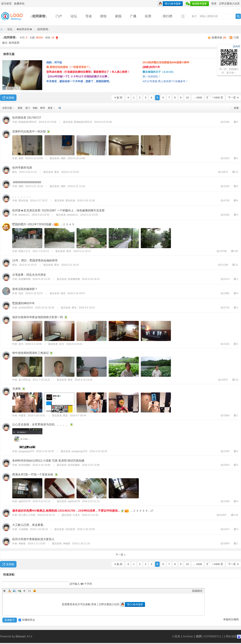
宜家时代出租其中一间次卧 (29, 131)
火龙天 (76, 515)
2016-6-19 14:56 (76, 158)
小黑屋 (176, 636)
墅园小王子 (25, 251)
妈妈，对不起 (54, 62)
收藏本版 (219, 37)
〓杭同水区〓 (24, 29)
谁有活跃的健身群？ (25, 289)
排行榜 (167, 16)
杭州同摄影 (25, 465)
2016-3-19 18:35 (98, 451)
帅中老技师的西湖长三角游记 (31, 353)
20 (235, 380)
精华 (43, 108)
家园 (118, 16)
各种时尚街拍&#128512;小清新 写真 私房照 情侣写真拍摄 (48, 461)
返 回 (119, 98)
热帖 (35, 108)
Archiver (188, 636)
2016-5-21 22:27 (82, 251)
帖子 (195, 16)
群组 (103, 16)
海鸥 (21, 158)
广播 (133, 16)
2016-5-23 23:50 (89, 215)
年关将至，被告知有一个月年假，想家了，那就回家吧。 (79, 81)
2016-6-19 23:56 (103, 122)
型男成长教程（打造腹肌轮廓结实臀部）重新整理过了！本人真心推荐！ (88, 72)
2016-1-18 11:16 (81, 544)
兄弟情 (16, 389)
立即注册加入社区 (229, 4)
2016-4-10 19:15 (84, 380)
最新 (20, 108)
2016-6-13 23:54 (70, 172)
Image (14, 591)
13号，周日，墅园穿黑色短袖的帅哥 (35, 260)
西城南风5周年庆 (28, 122)
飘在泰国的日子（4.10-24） (159, 72)
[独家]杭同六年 (151, 67)
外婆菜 (22, 416)
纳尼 (21, 293)
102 (234, 251)
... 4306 (198, 98)
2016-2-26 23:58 (86, 529)
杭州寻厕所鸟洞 (22, 168)
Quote (25, 591)
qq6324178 (25, 501)
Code (30, 591)
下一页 (232, 98)
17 (152, 511)
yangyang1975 (26, 451)
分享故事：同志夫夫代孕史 (29, 275)
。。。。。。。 (22, 196)
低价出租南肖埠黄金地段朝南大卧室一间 (38, 317)
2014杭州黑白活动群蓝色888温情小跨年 (166, 62)
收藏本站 (19, 4)
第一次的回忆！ (152, 76)
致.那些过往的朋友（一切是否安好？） (69, 67)
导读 (89, 16)
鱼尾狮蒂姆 (25, 279)
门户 (59, 16)
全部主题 (7, 108)
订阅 (236, 37)
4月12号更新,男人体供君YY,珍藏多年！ (165, 81)
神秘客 (22, 544)
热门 (28, 108)
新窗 (236, 108)
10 (187, 98)
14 (235, 172)
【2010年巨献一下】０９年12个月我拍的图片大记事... (78, 76)
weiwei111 (24, 215)
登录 (214, 4)
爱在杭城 (23, 201)
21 (235, 265)
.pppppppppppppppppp (27, 182)
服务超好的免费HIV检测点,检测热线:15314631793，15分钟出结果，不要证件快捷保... (66, 511)
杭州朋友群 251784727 (27, 118)
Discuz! (21, 636)
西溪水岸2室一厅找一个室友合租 (33, 474)
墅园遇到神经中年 (23, 303)
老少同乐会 (25, 380)
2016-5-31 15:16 (76, 186)
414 (234, 515)
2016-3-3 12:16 (90, 515)
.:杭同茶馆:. (39, 16)
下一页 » (120, 555)
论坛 (74, 16)
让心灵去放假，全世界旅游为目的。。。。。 (40, 424)
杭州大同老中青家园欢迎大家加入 (33, 539)
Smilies (35, 591)
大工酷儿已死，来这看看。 (29, 525)
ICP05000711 (213, 636)
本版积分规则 (231, 619)
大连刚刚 (23, 529)
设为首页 (6, 4)
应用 (150, 16)
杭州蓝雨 (14, 43)
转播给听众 (27, 620)
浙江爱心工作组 (27, 515)
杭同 (199, 636)
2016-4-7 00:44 (78, 416)
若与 (21, 344)
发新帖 (10, 98)
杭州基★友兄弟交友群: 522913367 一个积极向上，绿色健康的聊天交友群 (58, 210)
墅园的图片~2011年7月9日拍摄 (32, 224)
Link (19, 591)
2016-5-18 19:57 (76, 293)
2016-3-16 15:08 (91, 465)
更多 (50, 108)
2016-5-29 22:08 (86, 201)
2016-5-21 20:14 (70, 265)
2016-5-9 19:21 (87, 308)
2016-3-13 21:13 (91, 501)
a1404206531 (26, 308)
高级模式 (197, 591)
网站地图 (231, 636)
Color (9, 591)
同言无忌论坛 (2, 29)
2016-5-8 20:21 (74, 344)
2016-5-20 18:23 (91, 279)
